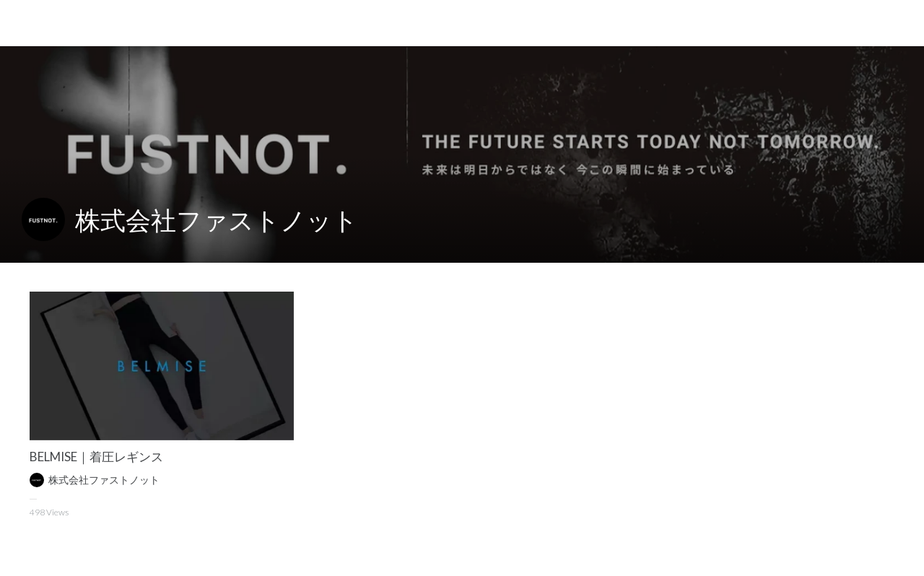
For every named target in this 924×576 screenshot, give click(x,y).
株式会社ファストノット (217, 219)
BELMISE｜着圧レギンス (96, 457)
